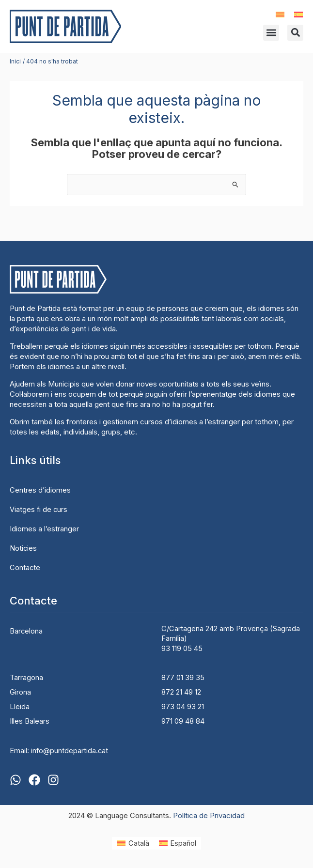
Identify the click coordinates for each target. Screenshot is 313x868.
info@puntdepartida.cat (70, 751)
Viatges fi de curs (39, 510)
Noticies (23, 548)
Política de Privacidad (209, 815)
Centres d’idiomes (40, 490)
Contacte (25, 568)
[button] (271, 33)
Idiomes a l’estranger (44, 529)
